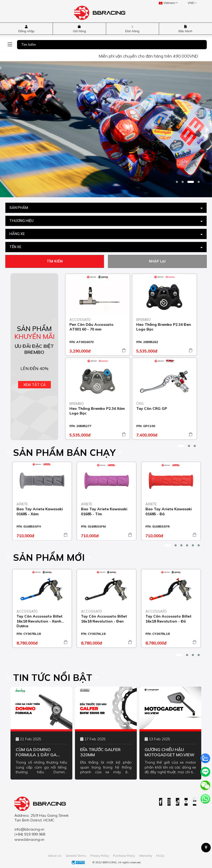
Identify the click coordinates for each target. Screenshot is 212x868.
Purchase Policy (124, 856)
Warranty (146, 856)
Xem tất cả (34, 385)
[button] (177, 182)
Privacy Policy (100, 856)
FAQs (160, 856)
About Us (55, 856)
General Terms (76, 856)
